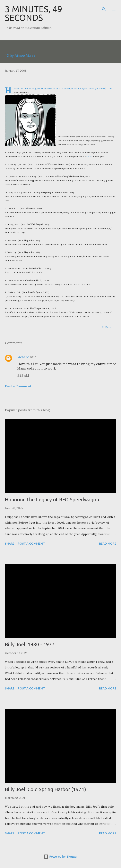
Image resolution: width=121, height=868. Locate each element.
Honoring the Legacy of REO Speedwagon (52, 500)
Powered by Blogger (61, 856)
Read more (108, 543)
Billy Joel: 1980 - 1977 (30, 644)
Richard (23, 357)
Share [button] (106, 327)
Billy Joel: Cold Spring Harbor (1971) (45, 789)
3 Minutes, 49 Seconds (34, 13)
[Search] (104, 7)
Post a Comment (18, 386)
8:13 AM (23, 375)
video (89, 156)
